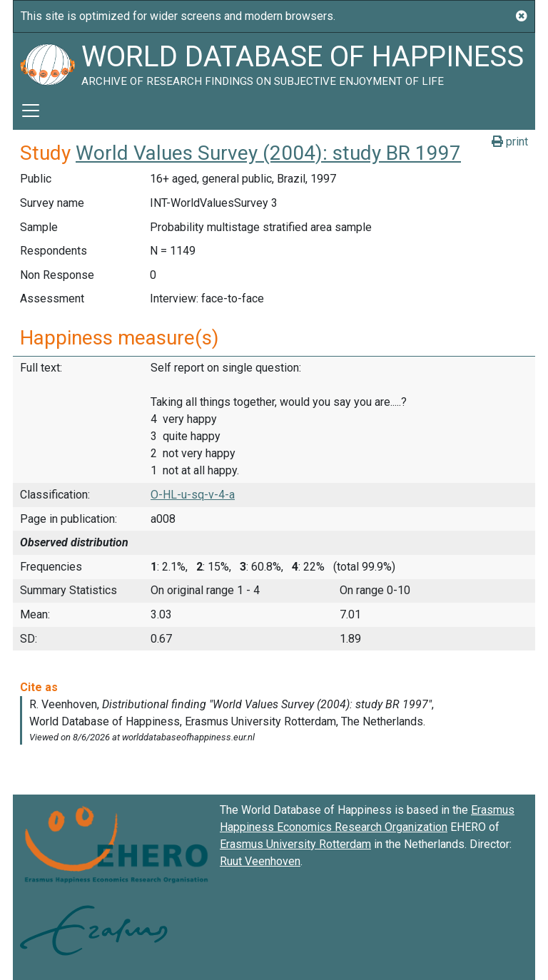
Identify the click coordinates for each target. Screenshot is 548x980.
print (510, 142)
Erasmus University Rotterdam (295, 844)
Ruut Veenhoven (260, 861)
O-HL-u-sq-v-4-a (193, 495)
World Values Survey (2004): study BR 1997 (268, 153)
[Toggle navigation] (31, 111)
